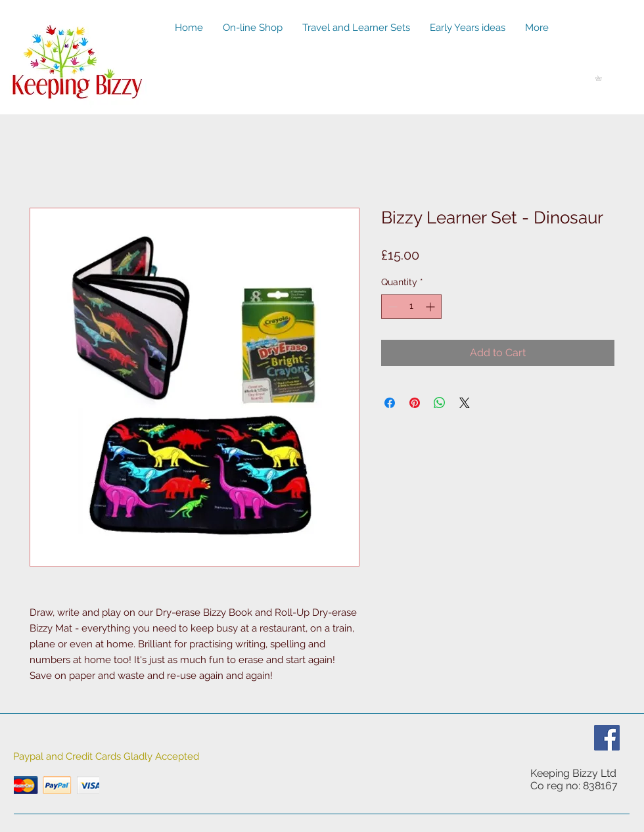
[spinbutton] (411, 307)
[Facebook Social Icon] (607, 738)
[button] (601, 78)
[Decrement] (391, 307)
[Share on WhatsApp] (440, 403)
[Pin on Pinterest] (415, 403)
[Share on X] (465, 403)
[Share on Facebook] (390, 403)
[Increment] (431, 307)
